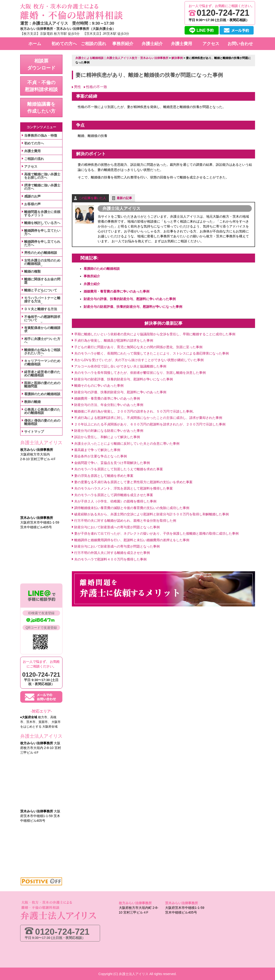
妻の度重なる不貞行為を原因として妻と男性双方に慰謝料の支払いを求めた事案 (133, 482)
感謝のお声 (32, 196)
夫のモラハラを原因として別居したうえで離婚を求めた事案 (119, 469)
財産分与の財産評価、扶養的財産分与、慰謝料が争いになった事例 (133, 306)
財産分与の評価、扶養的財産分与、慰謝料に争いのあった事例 (130, 299)
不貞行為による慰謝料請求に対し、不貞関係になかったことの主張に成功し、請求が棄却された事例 (148, 417)
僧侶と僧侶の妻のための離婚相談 (42, 422)
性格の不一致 (97, 87)
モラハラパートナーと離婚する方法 (42, 300)
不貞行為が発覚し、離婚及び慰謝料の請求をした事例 (114, 340)
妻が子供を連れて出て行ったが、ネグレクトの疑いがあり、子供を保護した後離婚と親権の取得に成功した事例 (156, 533)
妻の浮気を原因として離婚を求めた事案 (104, 475)
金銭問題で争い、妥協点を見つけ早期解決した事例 (112, 463)
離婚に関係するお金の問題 (42, 281)
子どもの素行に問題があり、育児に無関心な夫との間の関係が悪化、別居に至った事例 (138, 347)
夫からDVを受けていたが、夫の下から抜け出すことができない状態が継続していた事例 (139, 360)
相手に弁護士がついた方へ (42, 340)
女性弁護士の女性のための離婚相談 (42, 262)
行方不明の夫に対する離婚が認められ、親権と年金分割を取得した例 (125, 521)
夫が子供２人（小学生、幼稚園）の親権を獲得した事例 (115, 501)
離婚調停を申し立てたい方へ (42, 232)
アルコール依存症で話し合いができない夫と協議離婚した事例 (120, 366)
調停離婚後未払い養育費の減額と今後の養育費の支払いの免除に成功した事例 (132, 508)
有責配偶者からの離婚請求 (42, 329)
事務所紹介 (92, 276)
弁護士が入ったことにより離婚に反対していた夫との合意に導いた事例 (127, 443)
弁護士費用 (32, 151)
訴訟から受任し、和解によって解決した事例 (107, 437)
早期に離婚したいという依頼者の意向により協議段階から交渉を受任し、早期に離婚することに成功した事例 (155, 334)
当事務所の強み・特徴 (41, 135)
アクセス (31, 166)
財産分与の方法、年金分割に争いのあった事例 (109, 405)
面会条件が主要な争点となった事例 (101, 456)
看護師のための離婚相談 (102, 268)
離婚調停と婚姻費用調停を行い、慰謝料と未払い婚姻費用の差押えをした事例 (132, 540)
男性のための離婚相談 (41, 253)
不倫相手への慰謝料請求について (42, 318)
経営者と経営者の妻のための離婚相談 (42, 374)
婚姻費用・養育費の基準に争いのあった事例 (116, 291)
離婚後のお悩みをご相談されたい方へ (42, 351)
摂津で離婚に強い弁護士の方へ (42, 187)
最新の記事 (124, 198)
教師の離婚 (32, 402)
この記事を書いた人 (92, 198)
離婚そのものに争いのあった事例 (99, 385)
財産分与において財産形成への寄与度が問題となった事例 (117, 527)
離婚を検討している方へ (42, 223)
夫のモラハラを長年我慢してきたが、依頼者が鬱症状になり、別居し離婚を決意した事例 (140, 373)
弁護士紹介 (92, 284)
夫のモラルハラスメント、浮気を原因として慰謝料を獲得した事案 (124, 488)
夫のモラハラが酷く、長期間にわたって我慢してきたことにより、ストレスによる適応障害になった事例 (151, 353)
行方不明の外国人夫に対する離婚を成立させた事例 (112, 553)
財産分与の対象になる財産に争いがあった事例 (109, 430)
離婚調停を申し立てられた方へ (42, 243)
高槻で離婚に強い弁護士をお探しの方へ (42, 176)
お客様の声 (32, 204)
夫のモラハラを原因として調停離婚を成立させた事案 (114, 495)
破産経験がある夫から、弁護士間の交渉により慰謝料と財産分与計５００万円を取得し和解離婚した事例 (151, 514)
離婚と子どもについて (41, 290)
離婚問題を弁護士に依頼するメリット (42, 213)
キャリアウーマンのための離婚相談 (42, 363)
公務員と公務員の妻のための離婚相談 (42, 411)
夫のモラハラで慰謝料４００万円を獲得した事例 (110, 559)
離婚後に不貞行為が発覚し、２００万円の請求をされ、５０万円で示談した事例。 (135, 411)
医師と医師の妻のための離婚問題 (42, 385)
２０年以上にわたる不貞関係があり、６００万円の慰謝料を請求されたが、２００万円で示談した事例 (150, 424)
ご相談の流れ (34, 159)
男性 (77, 87)
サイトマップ (34, 432)
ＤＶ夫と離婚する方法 (41, 309)
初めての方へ (34, 143)
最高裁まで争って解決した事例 (97, 450)
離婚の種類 (32, 271)
